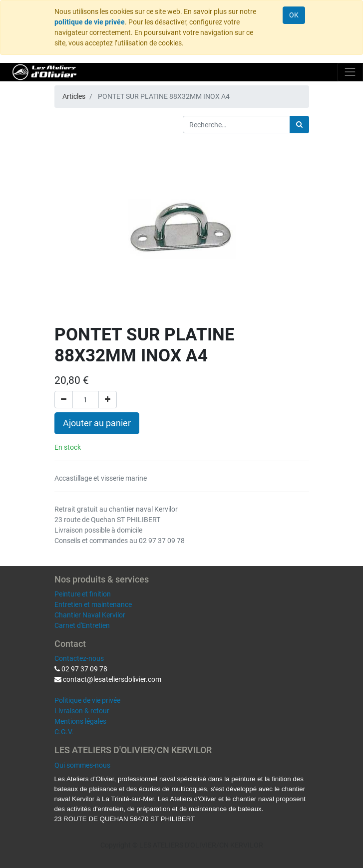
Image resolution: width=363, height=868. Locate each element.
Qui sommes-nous (82, 765)
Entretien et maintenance (93, 604)
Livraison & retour (82, 711)
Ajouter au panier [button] (97, 423)
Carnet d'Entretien (82, 625)
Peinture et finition (83, 594)
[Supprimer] (64, 400)
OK (294, 15)
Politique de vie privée (87, 700)
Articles (74, 96)
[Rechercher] (299, 125)
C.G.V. (64, 732)
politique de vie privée (90, 22)
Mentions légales (80, 721)
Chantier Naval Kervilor (90, 615)
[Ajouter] (108, 400)
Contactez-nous (79, 658)
